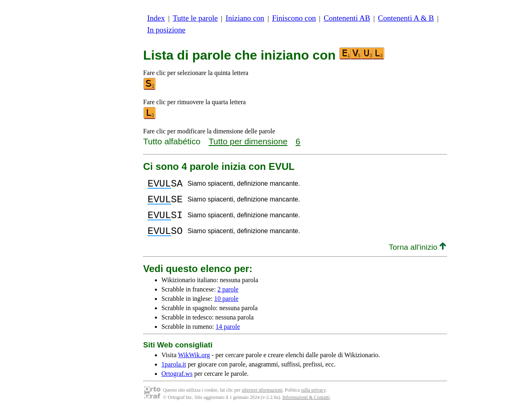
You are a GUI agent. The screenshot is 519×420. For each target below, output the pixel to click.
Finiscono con (294, 18)
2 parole (228, 299)
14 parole (228, 336)
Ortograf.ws (177, 383)
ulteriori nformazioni (262, 400)
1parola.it (174, 374)
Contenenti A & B (406, 18)
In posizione (166, 30)
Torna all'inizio (417, 257)
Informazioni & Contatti (306, 407)
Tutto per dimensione (248, 141)
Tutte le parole (195, 18)
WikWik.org (194, 365)
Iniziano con (245, 18)
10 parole (226, 308)
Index (156, 18)
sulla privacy (313, 400)
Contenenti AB (347, 18)
